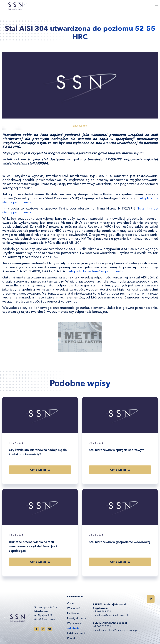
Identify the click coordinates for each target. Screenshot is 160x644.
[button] (157, 6)
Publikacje (73, 613)
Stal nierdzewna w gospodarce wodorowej (119, 542)
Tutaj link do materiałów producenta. (96, 271)
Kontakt (72, 638)
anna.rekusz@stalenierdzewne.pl (119, 630)
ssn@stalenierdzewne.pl (114, 615)
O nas (71, 603)
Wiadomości (74, 608)
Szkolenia (73, 628)
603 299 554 (104, 611)
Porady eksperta (77, 618)
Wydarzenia (74, 623)
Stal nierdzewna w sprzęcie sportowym (117, 450)
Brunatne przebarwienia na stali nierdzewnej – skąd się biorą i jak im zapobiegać (34, 546)
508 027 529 (104, 626)
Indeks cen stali (76, 633)
